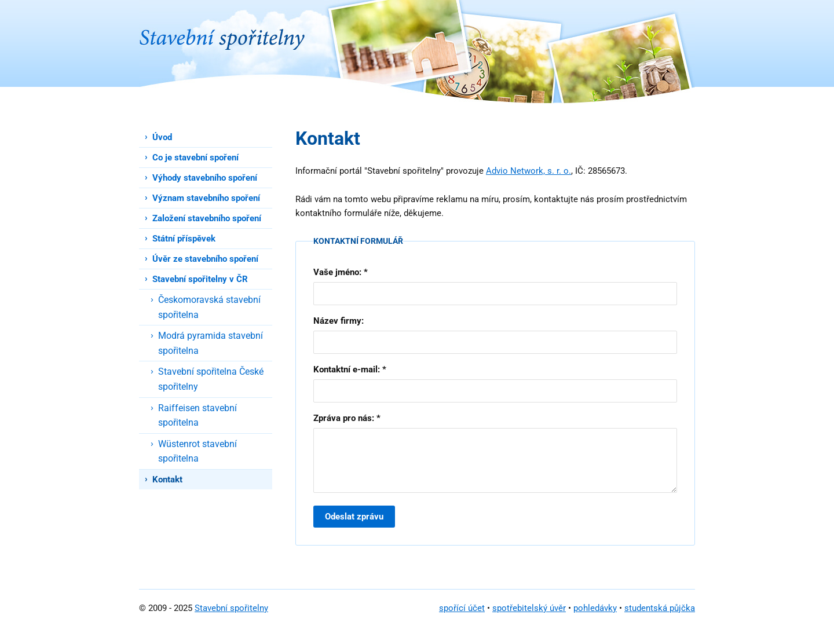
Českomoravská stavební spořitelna (209, 307)
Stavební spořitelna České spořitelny (211, 379)
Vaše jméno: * (341, 272)
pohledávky (595, 608)
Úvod (162, 137)
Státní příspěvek (184, 239)
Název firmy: (339, 321)
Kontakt (167, 480)
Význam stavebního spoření (206, 198)
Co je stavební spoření (195, 158)
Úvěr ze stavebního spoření (205, 259)
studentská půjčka (660, 608)
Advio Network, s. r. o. (528, 171)
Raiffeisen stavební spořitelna (197, 416)
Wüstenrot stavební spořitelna (197, 451)
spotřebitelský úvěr (529, 608)
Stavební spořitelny (231, 608)
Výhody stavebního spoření (205, 178)
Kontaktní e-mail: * (350, 369)
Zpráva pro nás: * (347, 418)
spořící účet (462, 608)
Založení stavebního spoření (207, 218)
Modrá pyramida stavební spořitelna (211, 343)
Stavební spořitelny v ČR (200, 279)
